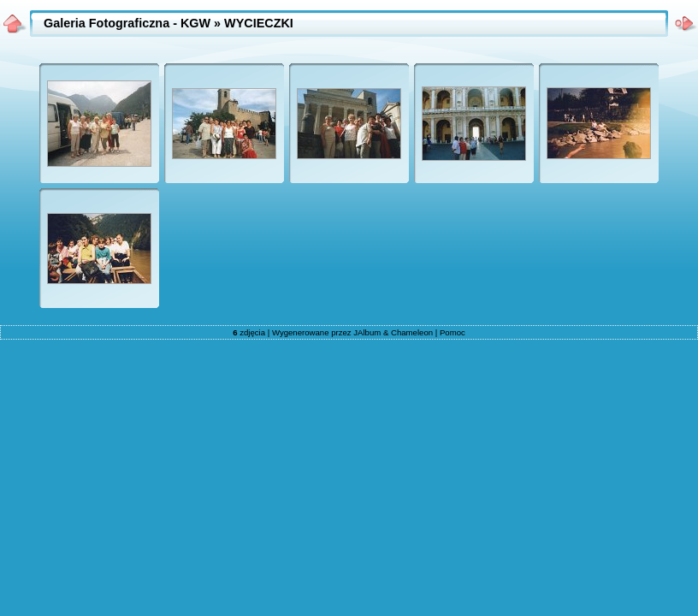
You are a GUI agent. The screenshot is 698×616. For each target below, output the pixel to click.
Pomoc (453, 332)
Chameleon (412, 332)
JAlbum (367, 332)
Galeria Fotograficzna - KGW (127, 23)
